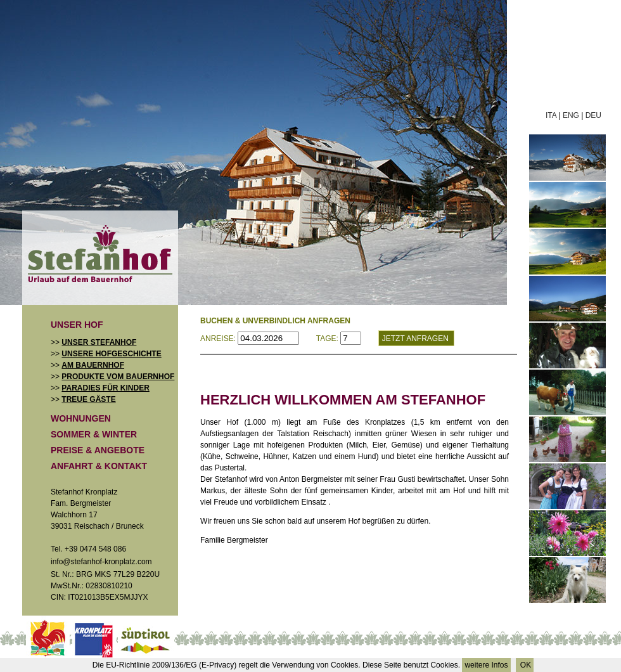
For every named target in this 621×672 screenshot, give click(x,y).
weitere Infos (486, 665)
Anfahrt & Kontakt (99, 466)
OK (525, 665)
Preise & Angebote (98, 450)
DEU (593, 115)
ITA (551, 115)
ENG (571, 115)
